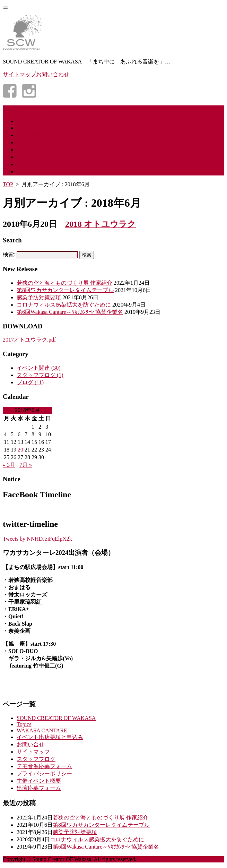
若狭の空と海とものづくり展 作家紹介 (64, 283)
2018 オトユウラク (101, 224)
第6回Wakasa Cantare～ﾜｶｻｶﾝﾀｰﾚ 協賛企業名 (70, 312)
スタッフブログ (40, 375)
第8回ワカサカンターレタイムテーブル (65, 290)
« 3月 (9, 465)
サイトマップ (33, 752)
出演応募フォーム (39, 142)
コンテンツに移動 (25, 109)
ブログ (25, 164)
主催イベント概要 (39, 128)
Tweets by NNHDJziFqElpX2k (37, 539)
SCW (23, 121)
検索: (9, 254)
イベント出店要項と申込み (50, 150)
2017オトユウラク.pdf (29, 340)
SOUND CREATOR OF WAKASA (56, 718)
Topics (24, 724)
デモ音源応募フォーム (44, 135)
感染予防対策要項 (39, 297)
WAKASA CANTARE (42, 731)
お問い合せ (30, 157)
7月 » (26, 465)
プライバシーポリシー (44, 171)
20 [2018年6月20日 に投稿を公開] (20, 450)
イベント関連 (39, 368)
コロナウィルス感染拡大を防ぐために (64, 305)
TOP (8, 184)
